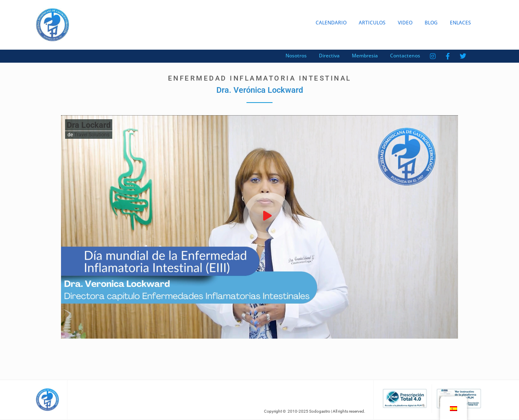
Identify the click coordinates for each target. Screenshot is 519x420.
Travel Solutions (92, 135)
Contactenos (405, 56)
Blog (431, 23)
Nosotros (296, 56)
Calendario (331, 23)
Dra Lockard (89, 125)
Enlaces (460, 23)
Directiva (329, 56)
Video (405, 23)
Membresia (365, 56)
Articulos (372, 23)
